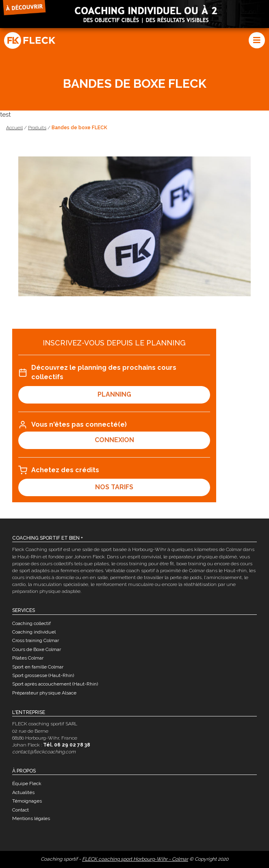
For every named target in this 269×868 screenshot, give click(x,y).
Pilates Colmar (28, 658)
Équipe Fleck (27, 783)
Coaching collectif (31, 623)
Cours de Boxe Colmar (37, 649)
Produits (37, 128)
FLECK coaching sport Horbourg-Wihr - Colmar (135, 859)
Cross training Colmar (36, 640)
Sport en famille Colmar (38, 667)
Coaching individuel (34, 632)
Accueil (14, 128)
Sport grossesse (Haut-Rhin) (43, 675)
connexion (114, 440)
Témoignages (27, 801)
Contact (21, 810)
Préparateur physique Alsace (44, 693)
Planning (114, 394)
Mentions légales (31, 818)
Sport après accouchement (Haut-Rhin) (55, 684)
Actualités (23, 792)
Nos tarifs (114, 487)
